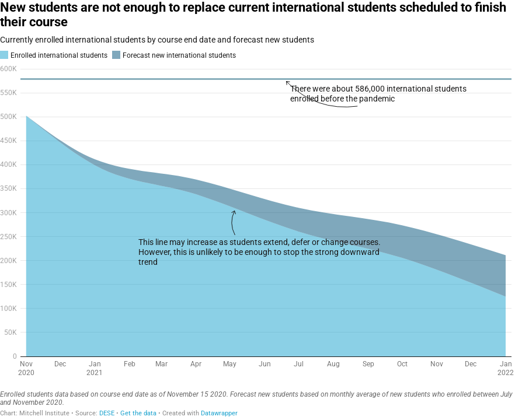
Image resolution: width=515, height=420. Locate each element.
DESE (107, 413)
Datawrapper (219, 413)
